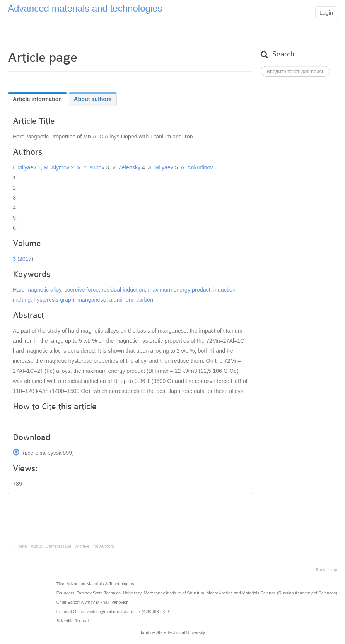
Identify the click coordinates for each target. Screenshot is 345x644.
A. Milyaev (161, 167)
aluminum (121, 300)
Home (21, 546)
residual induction (123, 290)
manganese (92, 300)
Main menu (304, 14)
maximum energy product (179, 290)
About (36, 546)
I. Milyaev (25, 167)
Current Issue (58, 546)
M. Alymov (56, 167)
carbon (145, 300)
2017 (26, 259)
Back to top (327, 570)
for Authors (104, 546)
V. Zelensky (127, 167)
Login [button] (326, 13)
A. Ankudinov (197, 167)
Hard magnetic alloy (37, 290)
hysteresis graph (54, 300)
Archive (83, 546)
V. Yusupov (91, 167)
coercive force (81, 290)
